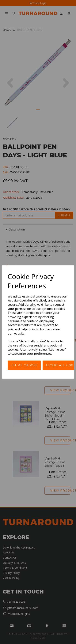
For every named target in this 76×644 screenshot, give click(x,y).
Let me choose (24, 365)
